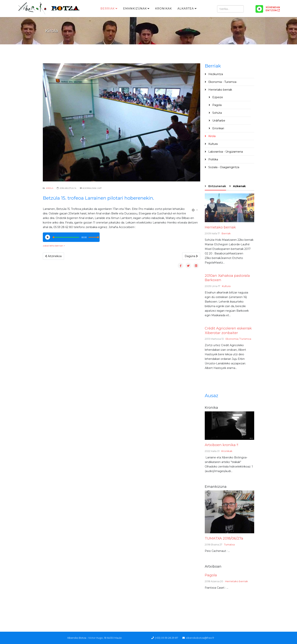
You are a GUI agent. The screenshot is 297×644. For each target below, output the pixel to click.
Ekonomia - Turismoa (222, 82)
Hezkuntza (215, 74)
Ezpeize (217, 97)
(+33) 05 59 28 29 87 (166, 638)
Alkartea (186, 9)
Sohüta (217, 113)
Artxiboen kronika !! (221, 445)
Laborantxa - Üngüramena (225, 152)
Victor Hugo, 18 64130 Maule (105, 638)
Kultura (213, 144)
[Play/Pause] (259, 9)
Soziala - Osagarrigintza (223, 167)
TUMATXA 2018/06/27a (224, 538)
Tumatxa (229, 544)
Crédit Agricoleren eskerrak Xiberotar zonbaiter (228, 331)
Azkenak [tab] (239, 186)
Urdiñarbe (218, 121)
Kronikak (163, 9)
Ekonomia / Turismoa (238, 339)
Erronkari (218, 128)
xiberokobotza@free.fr (200, 638)
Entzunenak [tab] (217, 186)
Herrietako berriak (220, 90)
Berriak (107, 9)
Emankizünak (135, 9)
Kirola (50, 188)
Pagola (217, 105)
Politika (213, 159)
